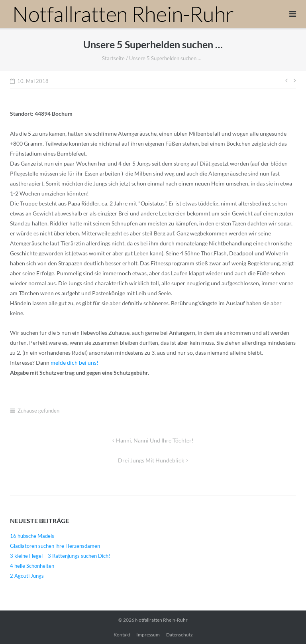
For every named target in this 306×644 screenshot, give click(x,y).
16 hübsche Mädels (32, 536)
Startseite (113, 58)
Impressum (148, 635)
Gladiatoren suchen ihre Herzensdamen (55, 546)
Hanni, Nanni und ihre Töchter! (155, 440)
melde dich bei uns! (75, 362)
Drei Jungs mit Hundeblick (151, 460)
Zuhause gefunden (38, 411)
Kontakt (122, 635)
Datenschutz (179, 635)
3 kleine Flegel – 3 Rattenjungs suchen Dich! (60, 556)
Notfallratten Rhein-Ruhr (161, 620)
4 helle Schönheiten (32, 566)
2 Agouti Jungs (27, 576)
